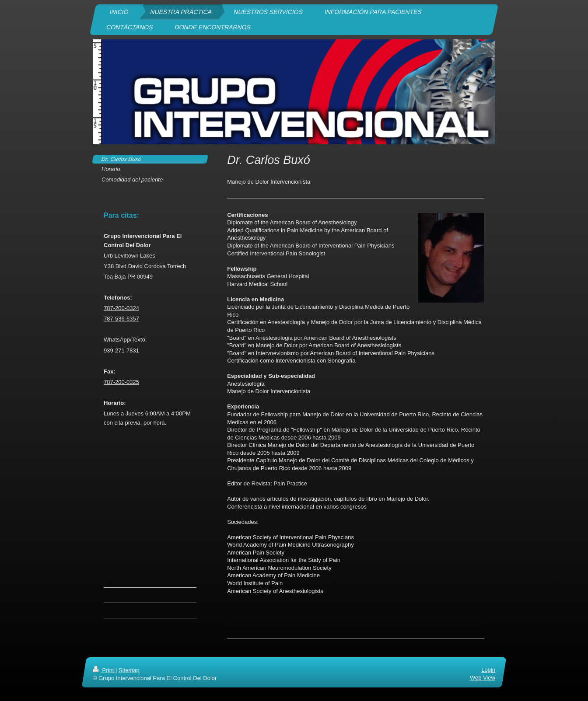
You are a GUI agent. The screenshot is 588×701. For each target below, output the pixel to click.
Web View (483, 678)
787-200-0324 (121, 308)
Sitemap (129, 670)
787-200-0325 (121, 382)
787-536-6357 (121, 319)
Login (488, 670)
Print (104, 670)
